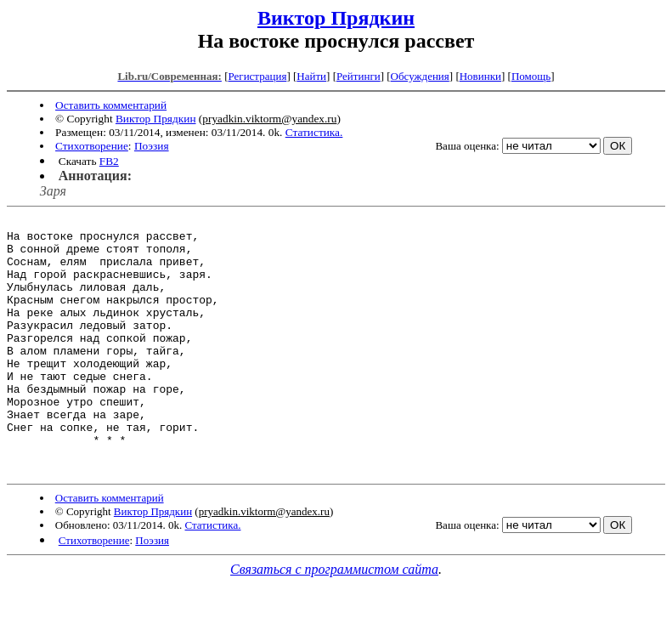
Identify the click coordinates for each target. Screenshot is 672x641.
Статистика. (314, 132)
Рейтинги (359, 76)
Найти (311, 76)
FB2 (109, 161)
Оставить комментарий (111, 105)
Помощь (531, 76)
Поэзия (152, 146)
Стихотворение (92, 146)
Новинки (480, 76)
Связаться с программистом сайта (334, 620)
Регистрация (257, 76)
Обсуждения (420, 76)
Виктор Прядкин (336, 18)
